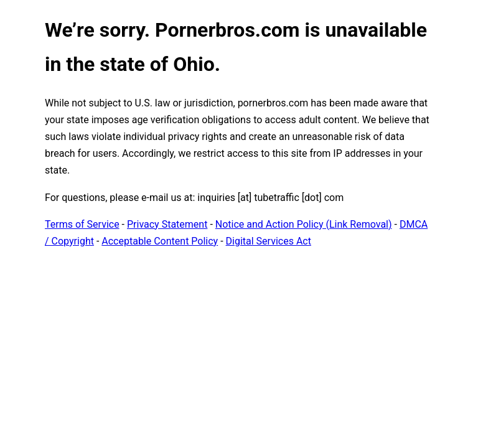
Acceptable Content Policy (160, 241)
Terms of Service (82, 224)
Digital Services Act (269, 241)
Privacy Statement (167, 224)
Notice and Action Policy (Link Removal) (304, 224)
